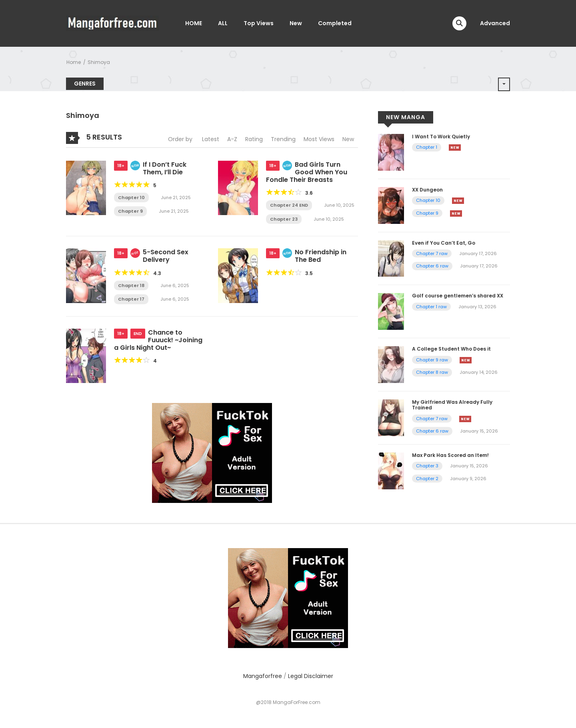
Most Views (319, 139)
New (296, 23)
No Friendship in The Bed (321, 256)
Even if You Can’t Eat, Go (444, 243)
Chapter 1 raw (431, 307)
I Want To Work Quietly (441, 137)
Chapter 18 (131, 285)
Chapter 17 (131, 299)
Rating (254, 139)
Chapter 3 (427, 466)
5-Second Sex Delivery (166, 256)
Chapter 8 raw (432, 372)
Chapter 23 (284, 219)
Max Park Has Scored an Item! (450, 455)
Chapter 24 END (289, 205)
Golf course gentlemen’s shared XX (458, 296)
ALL (223, 23)
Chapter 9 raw (432, 360)
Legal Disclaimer (311, 676)
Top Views (259, 23)
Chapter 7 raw (432, 253)
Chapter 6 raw (432, 266)
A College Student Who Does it (451, 349)
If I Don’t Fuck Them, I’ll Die (165, 168)
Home (74, 62)
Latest (211, 139)
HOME (194, 23)
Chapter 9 (130, 211)
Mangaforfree (263, 676)
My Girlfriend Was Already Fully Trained (452, 405)
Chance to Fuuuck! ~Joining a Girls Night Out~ (158, 340)
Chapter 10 (131, 197)
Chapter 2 (427, 479)
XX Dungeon (427, 190)
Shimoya (99, 62)
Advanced (495, 23)
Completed (335, 23)
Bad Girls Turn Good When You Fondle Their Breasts (307, 172)
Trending (283, 139)
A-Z (232, 139)
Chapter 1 (427, 147)
